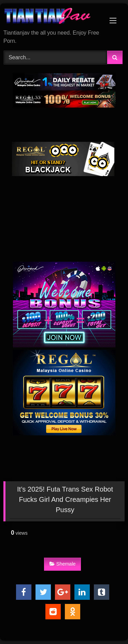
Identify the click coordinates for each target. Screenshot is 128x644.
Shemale (63, 564)
